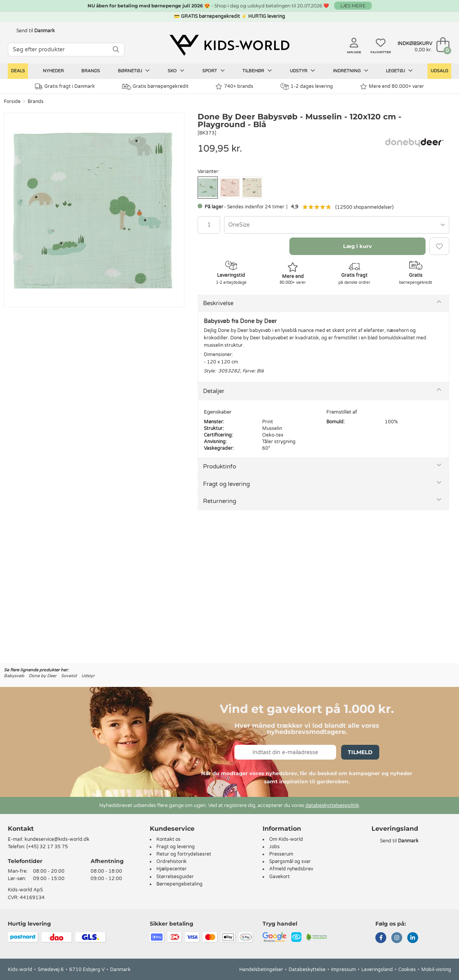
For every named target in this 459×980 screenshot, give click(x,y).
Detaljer (214, 391)
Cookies (407, 970)
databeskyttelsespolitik (332, 805)
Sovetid (69, 676)
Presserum (281, 854)
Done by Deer (43, 676)
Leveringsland (377, 970)
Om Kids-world (286, 839)
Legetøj (399, 71)
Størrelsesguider (175, 877)
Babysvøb (14, 676)
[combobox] (337, 225)
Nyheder (53, 71)
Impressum (343, 970)
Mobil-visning (436, 970)
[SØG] (116, 50)
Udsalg (439, 71)
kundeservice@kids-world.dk (57, 839)
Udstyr (302, 71)
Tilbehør (257, 71)
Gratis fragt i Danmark (65, 86)
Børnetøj (134, 71)
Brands (91, 71)
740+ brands (234, 86)
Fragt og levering (226, 484)
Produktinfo (220, 466)
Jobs (274, 847)
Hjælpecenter (172, 869)
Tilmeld (360, 752)
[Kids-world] (229, 45)
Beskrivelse (218, 303)
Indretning (351, 71)
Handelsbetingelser (261, 970)
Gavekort (279, 877)
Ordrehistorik (172, 861)
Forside (12, 101)
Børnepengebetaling (180, 884)
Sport (214, 71)
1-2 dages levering (307, 86)
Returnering (220, 501)
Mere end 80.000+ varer (392, 86)
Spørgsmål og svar (290, 861)
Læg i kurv (357, 246)
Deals (18, 71)
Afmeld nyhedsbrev (291, 869)
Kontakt (21, 829)
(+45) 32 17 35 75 (47, 847)
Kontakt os (168, 839)
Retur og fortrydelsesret (184, 854)
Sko (176, 71)
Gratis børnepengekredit (155, 87)
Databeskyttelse (307, 970)
